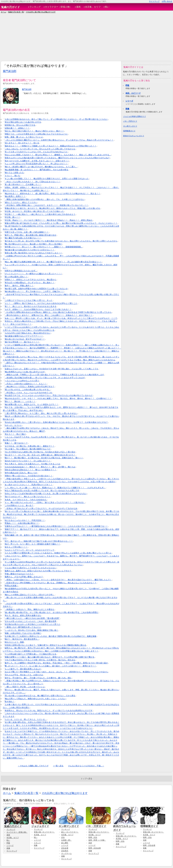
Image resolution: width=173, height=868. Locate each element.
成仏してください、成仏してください (21, 202)
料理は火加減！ (11, 586)
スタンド (37, 843)
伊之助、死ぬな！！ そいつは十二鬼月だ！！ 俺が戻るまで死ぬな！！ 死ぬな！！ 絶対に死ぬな (49, 220)
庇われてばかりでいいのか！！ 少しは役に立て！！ (28, 461)
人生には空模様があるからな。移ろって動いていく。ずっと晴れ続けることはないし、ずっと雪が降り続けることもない (56, 119)
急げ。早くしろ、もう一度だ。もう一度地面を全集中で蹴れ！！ (32, 544)
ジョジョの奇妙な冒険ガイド (135, 116)
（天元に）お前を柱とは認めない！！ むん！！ (26, 384)
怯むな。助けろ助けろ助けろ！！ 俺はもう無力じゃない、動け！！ (34, 131)
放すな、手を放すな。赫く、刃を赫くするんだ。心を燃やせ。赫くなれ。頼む (38, 678)
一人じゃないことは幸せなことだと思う (22, 381)
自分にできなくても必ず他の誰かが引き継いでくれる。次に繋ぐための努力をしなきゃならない (46, 494)
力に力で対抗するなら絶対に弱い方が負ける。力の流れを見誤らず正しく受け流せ (40, 452)
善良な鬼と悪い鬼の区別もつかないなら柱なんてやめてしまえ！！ (33, 253)
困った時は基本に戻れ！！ (16, 277)
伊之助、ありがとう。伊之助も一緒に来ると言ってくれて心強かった (34, 211)
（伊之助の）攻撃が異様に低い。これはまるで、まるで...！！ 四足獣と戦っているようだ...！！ (47, 205)
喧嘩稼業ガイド (129, 131)
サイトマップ (154, 1)
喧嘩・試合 (93, 837)
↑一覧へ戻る (58, 766)
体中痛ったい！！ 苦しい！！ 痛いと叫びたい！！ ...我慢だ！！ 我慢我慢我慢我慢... (44, 247)
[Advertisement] (86, 37)
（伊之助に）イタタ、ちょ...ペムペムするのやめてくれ (28, 393)
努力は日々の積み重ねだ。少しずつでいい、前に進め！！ (30, 283)
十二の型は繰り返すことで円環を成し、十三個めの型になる (31, 654)
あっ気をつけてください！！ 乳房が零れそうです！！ (29, 485)
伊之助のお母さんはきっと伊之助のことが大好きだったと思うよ (32, 624)
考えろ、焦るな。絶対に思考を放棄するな (23, 615)
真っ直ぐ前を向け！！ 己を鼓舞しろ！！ (23, 184)
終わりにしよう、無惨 (14, 642)
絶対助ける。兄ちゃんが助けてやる (20, 125)
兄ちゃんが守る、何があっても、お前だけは (24, 675)
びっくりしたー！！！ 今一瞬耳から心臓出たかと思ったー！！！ (33, 274)
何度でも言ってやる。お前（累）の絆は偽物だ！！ (27, 232)
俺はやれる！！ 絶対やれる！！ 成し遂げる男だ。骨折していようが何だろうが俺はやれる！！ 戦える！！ (52, 194)
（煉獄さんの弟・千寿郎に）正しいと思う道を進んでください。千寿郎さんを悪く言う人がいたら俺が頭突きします (54, 375)
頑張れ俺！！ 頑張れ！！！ (17, 128)
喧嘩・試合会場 (95, 848)
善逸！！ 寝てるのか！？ (16, 443)
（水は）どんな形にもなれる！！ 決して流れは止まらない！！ (32, 182)
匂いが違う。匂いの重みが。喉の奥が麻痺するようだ (28, 449)
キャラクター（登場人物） (58, 7)
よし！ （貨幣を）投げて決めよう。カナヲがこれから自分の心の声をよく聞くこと (41, 303)
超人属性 (65, 843)
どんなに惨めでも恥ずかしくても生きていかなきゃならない (31, 568)
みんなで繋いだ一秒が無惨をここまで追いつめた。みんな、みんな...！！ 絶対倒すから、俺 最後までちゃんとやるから (56, 672)
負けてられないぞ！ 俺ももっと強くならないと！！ (28, 497)
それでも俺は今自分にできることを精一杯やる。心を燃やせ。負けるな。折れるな (40, 660)
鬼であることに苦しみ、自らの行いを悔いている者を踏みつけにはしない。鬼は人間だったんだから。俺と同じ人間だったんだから (61, 241)
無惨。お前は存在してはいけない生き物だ (23, 633)
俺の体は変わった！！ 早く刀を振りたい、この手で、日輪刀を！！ (34, 291)
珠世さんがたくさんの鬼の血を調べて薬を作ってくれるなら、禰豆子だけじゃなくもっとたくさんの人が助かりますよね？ (57, 158)
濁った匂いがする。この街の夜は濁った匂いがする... (28, 390)
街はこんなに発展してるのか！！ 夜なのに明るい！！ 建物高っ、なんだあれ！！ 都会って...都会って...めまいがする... (58, 155)
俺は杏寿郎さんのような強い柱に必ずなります (25, 372)
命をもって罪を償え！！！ (16, 547)
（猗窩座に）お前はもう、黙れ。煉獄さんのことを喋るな (30, 609)
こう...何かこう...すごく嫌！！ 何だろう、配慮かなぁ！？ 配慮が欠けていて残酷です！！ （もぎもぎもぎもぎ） (55, 488)
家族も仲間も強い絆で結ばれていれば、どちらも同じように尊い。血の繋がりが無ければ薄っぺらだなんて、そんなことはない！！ (61, 223)
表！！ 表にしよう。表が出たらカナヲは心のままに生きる (31, 306)
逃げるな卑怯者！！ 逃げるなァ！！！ (22, 342)
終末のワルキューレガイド (134, 136)
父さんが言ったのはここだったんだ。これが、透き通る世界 (31, 621)
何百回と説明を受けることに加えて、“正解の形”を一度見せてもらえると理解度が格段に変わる (45, 645)
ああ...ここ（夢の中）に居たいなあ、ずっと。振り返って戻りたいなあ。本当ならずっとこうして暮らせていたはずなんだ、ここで (61, 318)
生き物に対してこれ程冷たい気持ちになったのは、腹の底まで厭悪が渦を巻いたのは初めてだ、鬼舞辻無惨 (51, 636)
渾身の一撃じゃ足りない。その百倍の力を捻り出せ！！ (29, 476)
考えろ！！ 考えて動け (15, 434)
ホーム (3, 12)
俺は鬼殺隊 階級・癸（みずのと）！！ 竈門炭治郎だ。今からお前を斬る (36, 170)
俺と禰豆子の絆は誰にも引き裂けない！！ (23, 238)
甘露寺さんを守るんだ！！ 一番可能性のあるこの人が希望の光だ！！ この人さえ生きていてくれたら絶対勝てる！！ (56, 526)
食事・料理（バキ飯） (97, 840)
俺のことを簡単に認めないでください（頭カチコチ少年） (30, 595)
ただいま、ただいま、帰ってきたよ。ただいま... (26, 719)
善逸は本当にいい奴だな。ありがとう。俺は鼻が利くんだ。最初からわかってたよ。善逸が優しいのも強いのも (52, 208)
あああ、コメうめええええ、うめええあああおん (26, 500)
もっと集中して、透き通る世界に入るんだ (23, 669)
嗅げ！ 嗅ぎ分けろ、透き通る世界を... (22, 639)
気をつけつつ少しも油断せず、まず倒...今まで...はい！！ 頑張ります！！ (37, 161)
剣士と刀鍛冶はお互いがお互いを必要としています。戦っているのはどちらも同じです (42, 491)
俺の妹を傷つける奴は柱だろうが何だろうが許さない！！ (30, 250)
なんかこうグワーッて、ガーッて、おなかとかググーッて (30, 550)
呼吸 (127, 85)
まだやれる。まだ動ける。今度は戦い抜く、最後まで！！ (30, 446)
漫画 (78, 7)
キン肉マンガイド (130, 126)
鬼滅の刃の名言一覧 (16, 12)
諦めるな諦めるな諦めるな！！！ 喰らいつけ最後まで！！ (31, 470)
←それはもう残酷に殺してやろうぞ (33, 766)
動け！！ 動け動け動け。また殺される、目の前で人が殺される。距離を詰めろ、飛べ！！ (44, 458)
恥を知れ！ (10, 701)
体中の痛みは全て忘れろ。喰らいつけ (21, 473)
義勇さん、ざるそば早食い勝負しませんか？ (24, 577)
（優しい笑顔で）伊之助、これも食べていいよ (25, 687)
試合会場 (65, 848)
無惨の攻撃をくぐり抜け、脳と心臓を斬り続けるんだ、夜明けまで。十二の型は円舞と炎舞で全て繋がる (50, 657)
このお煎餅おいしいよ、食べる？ (19, 505)
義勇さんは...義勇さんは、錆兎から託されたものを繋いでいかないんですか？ (38, 571)
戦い (107, 7)
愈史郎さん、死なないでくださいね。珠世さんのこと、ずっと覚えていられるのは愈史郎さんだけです (49, 711)
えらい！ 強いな (12, 176)
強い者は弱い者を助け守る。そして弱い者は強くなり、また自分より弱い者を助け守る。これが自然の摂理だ (52, 612)
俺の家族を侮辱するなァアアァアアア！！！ (24, 336)
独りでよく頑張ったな (14, 173)
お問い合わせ (167, 1)
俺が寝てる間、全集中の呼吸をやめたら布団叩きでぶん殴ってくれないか (36, 289)
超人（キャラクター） (70, 832)
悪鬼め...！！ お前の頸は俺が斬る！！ (22, 523)
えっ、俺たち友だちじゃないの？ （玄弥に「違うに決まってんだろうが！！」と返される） (45, 502)
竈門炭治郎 (10, 71)
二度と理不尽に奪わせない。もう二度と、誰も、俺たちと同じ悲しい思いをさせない (41, 413)
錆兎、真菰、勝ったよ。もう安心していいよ (24, 137)
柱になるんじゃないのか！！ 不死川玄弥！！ (25, 520)
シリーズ (129, 101)
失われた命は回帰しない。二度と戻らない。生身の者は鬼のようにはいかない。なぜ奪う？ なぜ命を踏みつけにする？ (56, 422)
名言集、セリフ (93, 7)
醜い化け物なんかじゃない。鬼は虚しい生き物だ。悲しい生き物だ (33, 244)
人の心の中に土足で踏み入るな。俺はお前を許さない (28, 333)
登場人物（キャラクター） (44, 832)
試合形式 (65, 851)
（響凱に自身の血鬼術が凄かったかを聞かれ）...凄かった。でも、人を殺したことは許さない (45, 199)
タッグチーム (66, 853)
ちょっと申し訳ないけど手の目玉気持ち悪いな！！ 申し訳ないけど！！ (36, 164)
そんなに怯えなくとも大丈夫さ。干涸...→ (86, 766)
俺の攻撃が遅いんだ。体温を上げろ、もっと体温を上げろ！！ (31, 404)
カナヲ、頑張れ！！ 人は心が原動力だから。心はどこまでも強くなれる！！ (38, 309)
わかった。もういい (13, 425)
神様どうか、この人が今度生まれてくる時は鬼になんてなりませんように (36, 134)
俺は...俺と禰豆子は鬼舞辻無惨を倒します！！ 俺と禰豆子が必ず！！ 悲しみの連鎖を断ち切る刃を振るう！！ (53, 262)
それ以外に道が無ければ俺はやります (41, 12)
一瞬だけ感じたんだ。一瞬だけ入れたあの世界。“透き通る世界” (32, 618)
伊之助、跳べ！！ (12, 217)
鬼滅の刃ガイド (10, 7)
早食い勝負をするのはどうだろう (19, 574)
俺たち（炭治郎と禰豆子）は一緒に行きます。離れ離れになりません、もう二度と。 (41, 167)
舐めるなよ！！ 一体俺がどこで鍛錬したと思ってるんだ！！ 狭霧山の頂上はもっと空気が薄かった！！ (51, 146)
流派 (90, 843)
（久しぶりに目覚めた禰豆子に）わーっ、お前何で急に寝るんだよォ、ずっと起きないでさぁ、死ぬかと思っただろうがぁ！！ (59, 140)
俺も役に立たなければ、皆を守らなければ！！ (25, 339)
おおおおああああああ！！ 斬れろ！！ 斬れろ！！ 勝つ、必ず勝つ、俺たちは (40, 467)
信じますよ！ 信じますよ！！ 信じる (22, 143)
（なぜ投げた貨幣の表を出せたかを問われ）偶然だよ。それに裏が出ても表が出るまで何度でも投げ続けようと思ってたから (58, 312)
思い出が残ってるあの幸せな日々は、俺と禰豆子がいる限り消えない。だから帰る (40, 696)
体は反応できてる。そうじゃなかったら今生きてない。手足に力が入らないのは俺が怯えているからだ (49, 395)
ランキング (35, 7)
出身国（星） (66, 840)
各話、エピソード (133, 93)
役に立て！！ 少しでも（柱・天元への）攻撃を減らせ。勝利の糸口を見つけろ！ (40, 455)
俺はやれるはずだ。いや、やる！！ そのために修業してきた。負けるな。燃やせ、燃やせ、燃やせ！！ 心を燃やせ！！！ (58, 398)
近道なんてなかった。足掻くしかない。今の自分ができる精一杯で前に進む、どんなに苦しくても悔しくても (52, 369)
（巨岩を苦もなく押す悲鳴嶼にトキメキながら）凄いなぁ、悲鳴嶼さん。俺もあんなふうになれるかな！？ (51, 583)
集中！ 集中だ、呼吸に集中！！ (19, 286)
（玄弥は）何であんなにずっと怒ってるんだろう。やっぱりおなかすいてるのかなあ (41, 508)
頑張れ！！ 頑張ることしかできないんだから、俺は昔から (31, 280)
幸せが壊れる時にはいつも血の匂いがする (23, 122)
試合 (63, 837)
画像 (127, 109)
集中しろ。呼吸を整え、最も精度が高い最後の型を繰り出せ (31, 235)
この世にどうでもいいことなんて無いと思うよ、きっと (29, 300)
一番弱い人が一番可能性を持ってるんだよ (23, 627)
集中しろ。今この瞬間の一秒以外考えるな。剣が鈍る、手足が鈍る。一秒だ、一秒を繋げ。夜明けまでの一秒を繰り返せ (56, 663)
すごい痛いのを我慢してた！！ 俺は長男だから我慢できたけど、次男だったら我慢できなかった (47, 179)
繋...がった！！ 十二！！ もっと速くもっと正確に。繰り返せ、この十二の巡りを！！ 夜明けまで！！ (50, 666)
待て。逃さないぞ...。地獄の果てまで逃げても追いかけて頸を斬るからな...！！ (39, 541)
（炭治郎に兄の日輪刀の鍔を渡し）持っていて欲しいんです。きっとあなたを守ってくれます (45, 378)
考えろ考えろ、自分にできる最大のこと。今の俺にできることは (32, 464)
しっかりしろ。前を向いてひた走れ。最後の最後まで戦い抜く (31, 630)
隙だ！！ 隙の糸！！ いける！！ (20, 401)
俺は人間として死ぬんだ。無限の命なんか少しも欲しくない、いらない (35, 699)
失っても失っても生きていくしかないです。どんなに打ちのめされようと (36, 152)
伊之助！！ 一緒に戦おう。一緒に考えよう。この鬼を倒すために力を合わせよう (40, 214)
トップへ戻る (86, 779)
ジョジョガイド (44, 825)
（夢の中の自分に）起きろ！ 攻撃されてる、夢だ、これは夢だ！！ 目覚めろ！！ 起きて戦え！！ (49, 315)
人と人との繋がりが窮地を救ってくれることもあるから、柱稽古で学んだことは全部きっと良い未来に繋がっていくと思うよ (58, 553)
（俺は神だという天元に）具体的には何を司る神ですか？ (30, 387)
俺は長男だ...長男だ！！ (15, 196)
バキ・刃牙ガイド (130, 121)
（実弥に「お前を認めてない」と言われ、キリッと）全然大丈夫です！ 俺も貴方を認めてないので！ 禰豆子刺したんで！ (58, 580)
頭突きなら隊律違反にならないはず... (21, 271)
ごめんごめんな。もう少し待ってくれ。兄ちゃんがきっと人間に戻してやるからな (40, 149)
